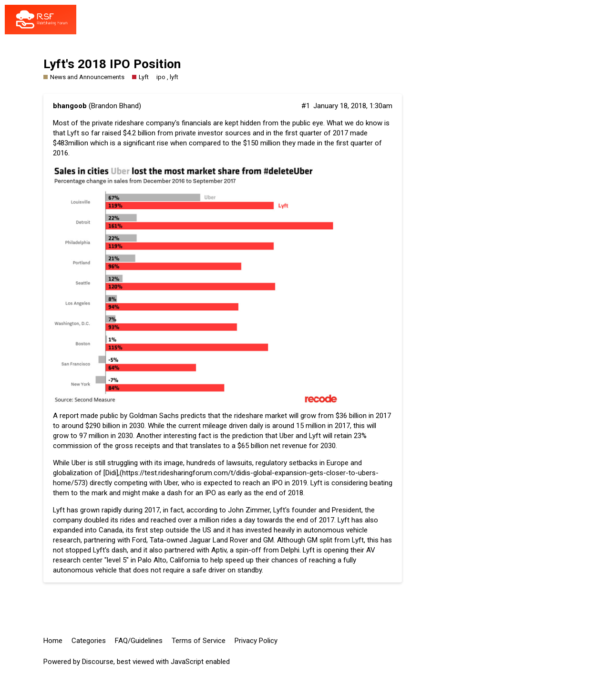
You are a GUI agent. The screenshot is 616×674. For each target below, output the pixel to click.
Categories (89, 641)
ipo (161, 77)
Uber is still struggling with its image (127, 463)
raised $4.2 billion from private (149, 133)
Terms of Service (199, 641)
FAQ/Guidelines (139, 641)
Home (53, 641)
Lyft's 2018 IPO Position (112, 64)
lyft (174, 77)
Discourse (98, 662)
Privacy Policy (256, 641)
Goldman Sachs (154, 416)
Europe (338, 463)
